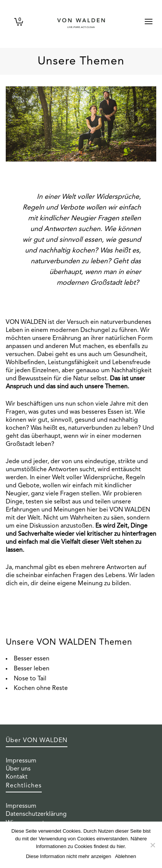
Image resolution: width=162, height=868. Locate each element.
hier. (122, 846)
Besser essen (32, 659)
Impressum (21, 761)
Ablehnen (125, 856)
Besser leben (32, 669)
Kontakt (17, 777)
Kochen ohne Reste (41, 688)
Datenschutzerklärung (36, 814)
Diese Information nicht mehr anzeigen (69, 856)
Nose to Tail (30, 679)
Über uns (18, 769)
